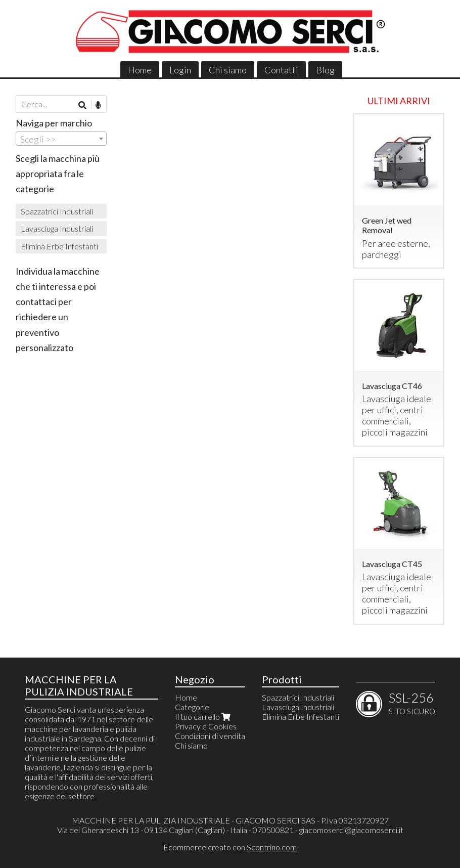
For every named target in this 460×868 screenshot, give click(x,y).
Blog (325, 70)
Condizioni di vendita (210, 736)
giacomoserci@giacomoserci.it (351, 830)
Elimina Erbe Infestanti (59, 246)
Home (140, 70)
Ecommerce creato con (230, 847)
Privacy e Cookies (206, 726)
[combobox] (61, 139)
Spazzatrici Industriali (57, 211)
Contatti (281, 70)
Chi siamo (228, 70)
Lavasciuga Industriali (57, 228)
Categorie (192, 707)
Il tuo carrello (204, 717)
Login (180, 70)
